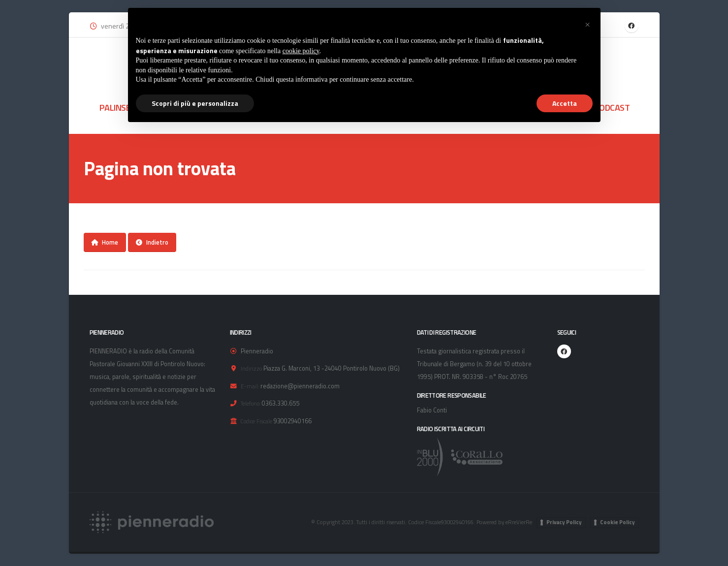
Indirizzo (251, 368)
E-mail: (250, 386)
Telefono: (251, 403)
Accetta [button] (565, 103)
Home (105, 242)
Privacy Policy (564, 522)
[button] (588, 24)
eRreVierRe (519, 522)
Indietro (152, 242)
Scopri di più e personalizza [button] (195, 103)
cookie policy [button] (301, 51)
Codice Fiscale (256, 421)
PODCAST (612, 107)
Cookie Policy (617, 522)
